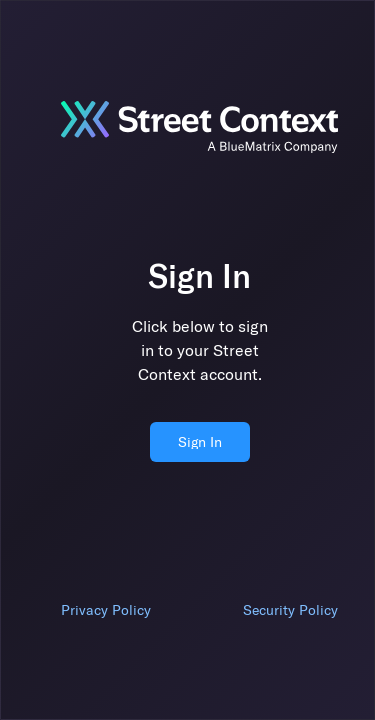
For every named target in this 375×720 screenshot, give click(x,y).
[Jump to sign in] (199, 127)
